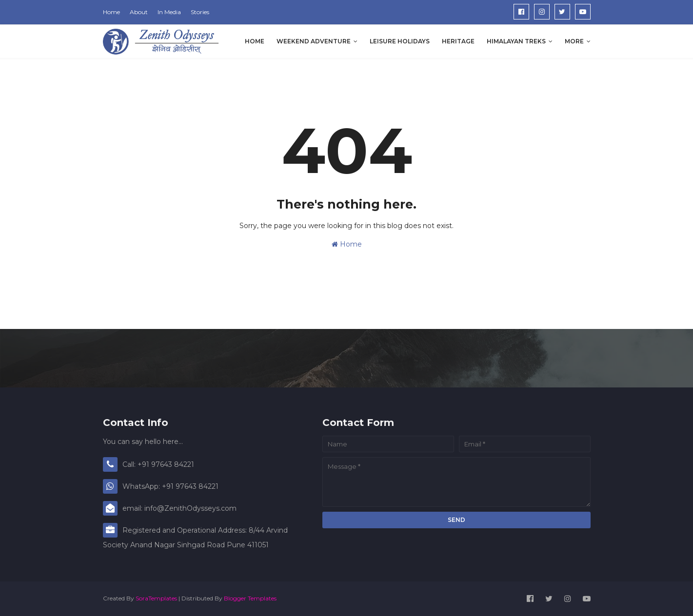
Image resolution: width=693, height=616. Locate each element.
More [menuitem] (574, 41)
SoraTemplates (156, 598)
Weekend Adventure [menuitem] (314, 41)
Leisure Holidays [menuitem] (400, 41)
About (139, 12)
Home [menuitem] (255, 41)
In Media (169, 12)
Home (111, 12)
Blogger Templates (250, 598)
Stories (200, 12)
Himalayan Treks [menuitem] (516, 41)
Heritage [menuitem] (458, 41)
